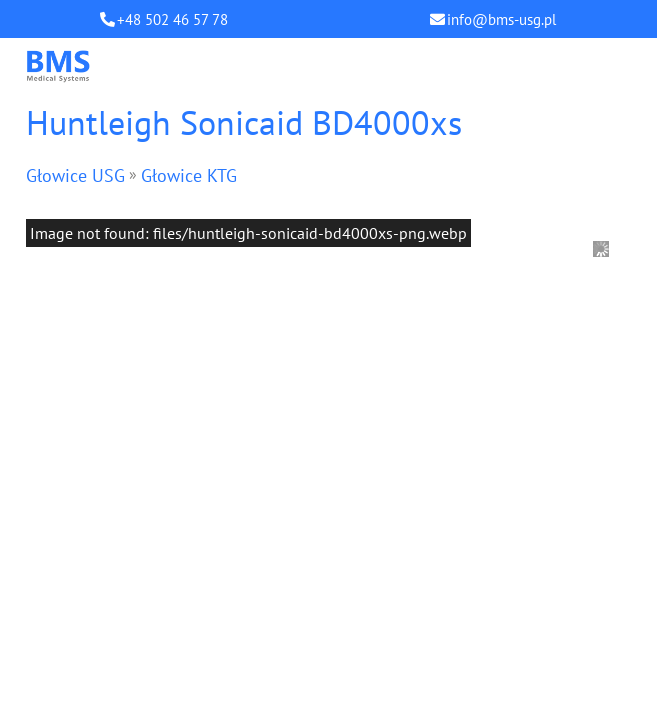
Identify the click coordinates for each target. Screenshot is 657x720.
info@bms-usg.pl (501, 19)
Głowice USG (75, 175)
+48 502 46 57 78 (172, 19)
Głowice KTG (189, 175)
